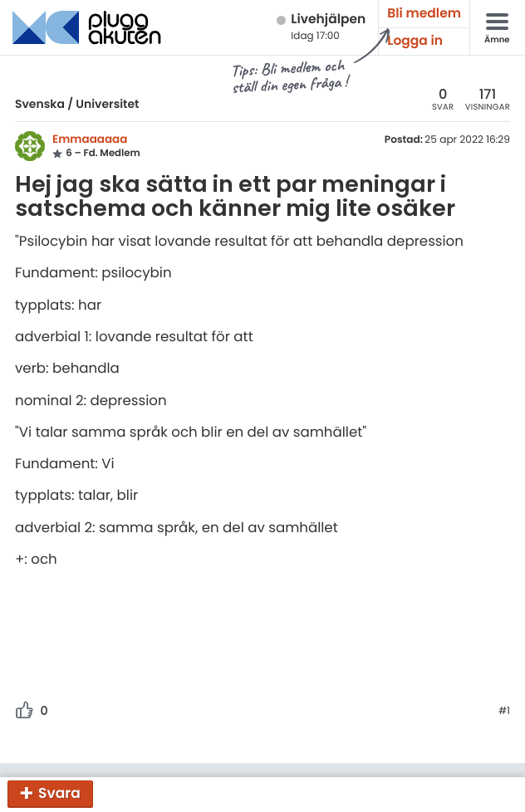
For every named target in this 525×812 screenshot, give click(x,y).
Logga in (415, 41)
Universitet (107, 104)
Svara (59, 793)
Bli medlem (424, 14)
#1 (504, 712)
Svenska (40, 104)
